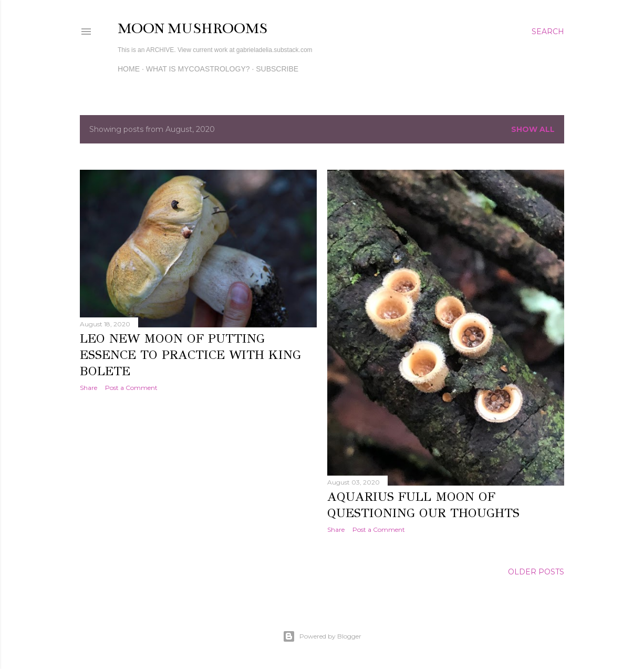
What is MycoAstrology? (198, 69)
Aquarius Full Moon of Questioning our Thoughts (423, 505)
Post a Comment (131, 388)
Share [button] (89, 388)
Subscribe (277, 69)
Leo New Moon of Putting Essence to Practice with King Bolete (190, 355)
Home (129, 69)
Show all (533, 129)
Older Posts (536, 572)
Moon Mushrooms (193, 28)
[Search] (548, 32)
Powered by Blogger (322, 636)
